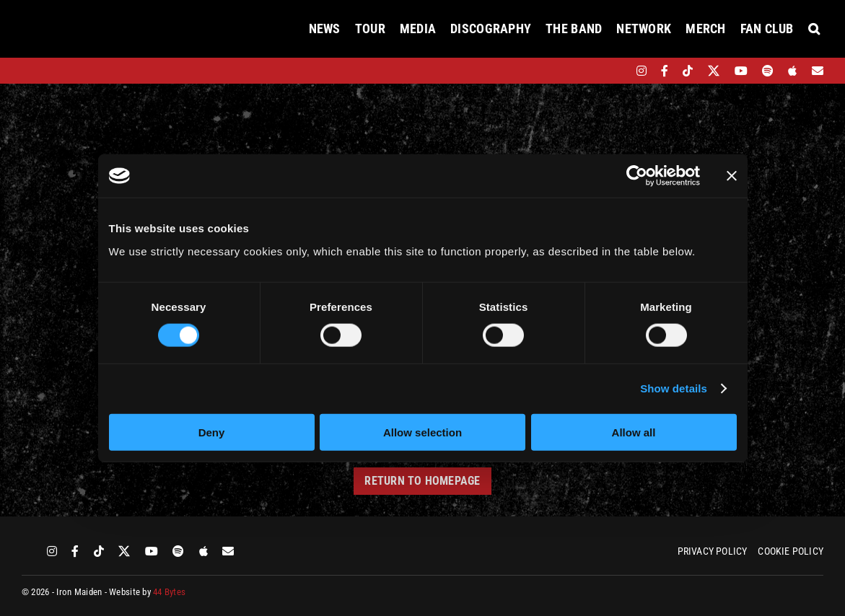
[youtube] (741, 71)
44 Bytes (169, 592)
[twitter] (714, 71)
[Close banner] (732, 176)
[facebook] (665, 71)
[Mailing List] (818, 71)
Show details (674, 388)
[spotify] (768, 71)
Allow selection (422, 432)
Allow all (634, 432)
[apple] (792, 71)
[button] (814, 29)
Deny (212, 432)
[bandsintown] (617, 71)
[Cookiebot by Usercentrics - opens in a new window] (637, 176)
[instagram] (642, 71)
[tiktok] (688, 71)
